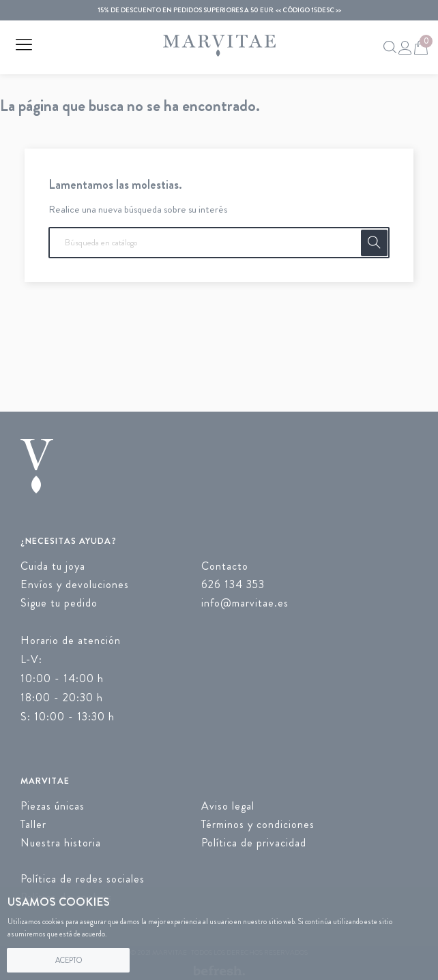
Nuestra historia (61, 843)
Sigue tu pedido (59, 603)
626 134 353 (233, 584)
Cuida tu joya (53, 566)
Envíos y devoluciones (75, 584)
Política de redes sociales (83, 879)
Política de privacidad (254, 843)
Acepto (69, 960)
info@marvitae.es (245, 603)
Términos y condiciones (258, 824)
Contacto (225, 566)
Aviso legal (228, 806)
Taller (33, 824)
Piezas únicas (53, 806)
